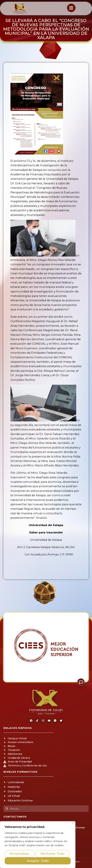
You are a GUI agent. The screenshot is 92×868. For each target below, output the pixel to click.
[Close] (73, 823)
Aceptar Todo (38, 861)
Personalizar (19, 854)
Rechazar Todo (53, 854)
